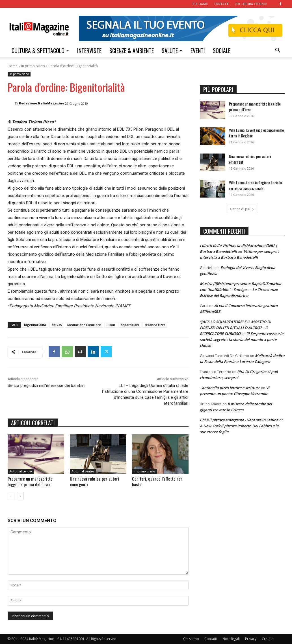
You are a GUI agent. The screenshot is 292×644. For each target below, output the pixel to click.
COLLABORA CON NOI (251, 4)
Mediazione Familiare (84, 325)
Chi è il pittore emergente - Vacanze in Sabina (239, 420)
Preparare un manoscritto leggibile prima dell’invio (30, 481)
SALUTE (172, 51)
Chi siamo (191, 639)
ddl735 (57, 325)
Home (13, 66)
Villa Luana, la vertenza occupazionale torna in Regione (256, 133)
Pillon (111, 325)
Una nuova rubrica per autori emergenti (94, 481)
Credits (268, 639)
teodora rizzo (155, 325)
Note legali (231, 639)
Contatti (211, 639)
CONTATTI (221, 4)
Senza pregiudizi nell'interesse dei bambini (46, 385)
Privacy (251, 639)
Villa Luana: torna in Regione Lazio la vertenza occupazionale (255, 185)
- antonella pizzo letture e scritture (230, 388)
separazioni (130, 325)
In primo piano (33, 66)
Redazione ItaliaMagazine (42, 103)
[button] (278, 51)
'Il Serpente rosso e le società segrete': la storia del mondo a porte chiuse (242, 339)
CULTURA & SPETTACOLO (40, 51)
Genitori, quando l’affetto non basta (157, 481)
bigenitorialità (35, 325)
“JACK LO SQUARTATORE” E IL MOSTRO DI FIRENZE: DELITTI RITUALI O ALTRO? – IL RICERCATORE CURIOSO (235, 328)
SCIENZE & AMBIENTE (132, 51)
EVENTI (198, 51)
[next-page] (20, 496)
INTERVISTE (89, 51)
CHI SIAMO (200, 4)
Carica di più (242, 209)
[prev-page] (11, 496)
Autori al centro (21, 471)
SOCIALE (222, 51)
